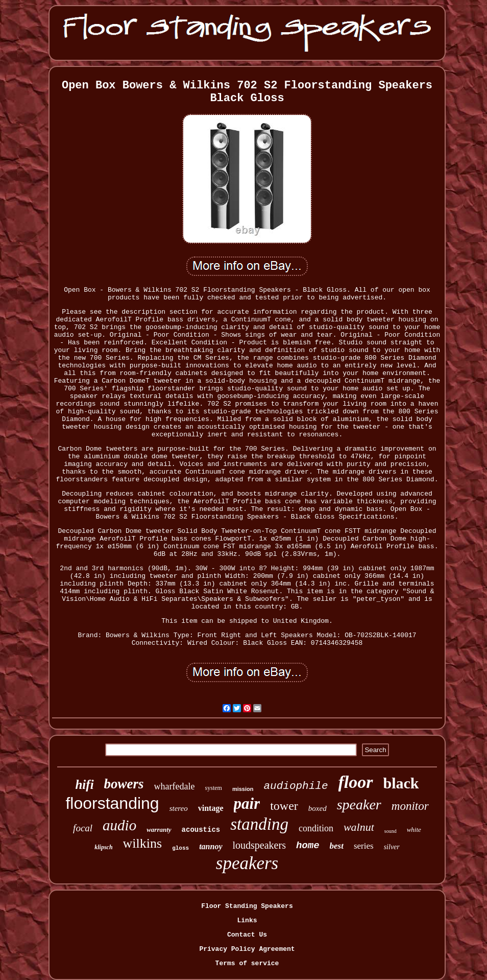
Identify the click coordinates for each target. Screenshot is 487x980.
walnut (359, 827)
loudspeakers (259, 845)
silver (392, 847)
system (214, 788)
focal (83, 828)
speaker (359, 804)
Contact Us (247, 935)
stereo (179, 808)
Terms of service (247, 963)
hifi (84, 785)
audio (119, 825)
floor (356, 782)
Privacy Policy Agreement (247, 949)
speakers (247, 863)
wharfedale (175, 786)
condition (316, 828)
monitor (410, 806)
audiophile (296, 786)
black (401, 783)
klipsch (103, 847)
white (414, 830)
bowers (124, 784)
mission (243, 789)
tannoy (211, 846)
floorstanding (112, 803)
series (364, 846)
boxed (318, 808)
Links (247, 920)
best (337, 846)
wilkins (143, 843)
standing (259, 824)
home (308, 846)
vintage (211, 808)
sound (391, 831)
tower (284, 806)
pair (247, 803)
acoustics (201, 830)
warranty (159, 830)
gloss (180, 848)
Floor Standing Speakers (247, 906)
